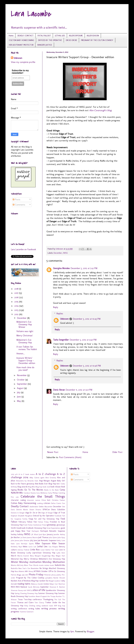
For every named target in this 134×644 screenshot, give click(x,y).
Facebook (58, 516)
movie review (44, 565)
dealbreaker (34, 507)
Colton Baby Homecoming (24, 503)
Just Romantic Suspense (47, 540)
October (21, 380)
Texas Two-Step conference (30, 599)
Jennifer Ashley (59, 534)
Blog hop (39, 487)
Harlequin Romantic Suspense (53, 531)
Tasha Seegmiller (61, 340)
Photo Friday (36, 574)
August (21, 388)
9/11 (16, 474)
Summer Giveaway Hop (48, 593)
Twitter (48, 602)
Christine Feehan (58, 500)
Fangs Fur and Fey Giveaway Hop (44, 519)
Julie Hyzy (61, 537)
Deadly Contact (20, 506)
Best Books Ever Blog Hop (46, 484)
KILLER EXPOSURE (76, 36)
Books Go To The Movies (30, 490)
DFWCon (46, 509)
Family (25, 519)
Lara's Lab (32, 547)
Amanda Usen (33, 481)
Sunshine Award (34, 596)
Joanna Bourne (32, 537)
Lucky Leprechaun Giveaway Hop (41, 553)
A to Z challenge (46, 474)
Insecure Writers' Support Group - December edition (26, 361)
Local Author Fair (47, 550)
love (57, 550)
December (58, 253)
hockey (14, 534)
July (19, 392)
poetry (59, 575)
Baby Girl (61, 481)
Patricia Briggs (16, 575)
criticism (47, 503)
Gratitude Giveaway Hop (36, 528)
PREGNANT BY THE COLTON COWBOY (97, 40)
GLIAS (13, 528)
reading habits (24, 584)
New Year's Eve (24, 568)
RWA (13, 587)
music (52, 565)
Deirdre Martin (22, 510)
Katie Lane (15, 544)
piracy (54, 575)
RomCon (62, 584)
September (22, 384)
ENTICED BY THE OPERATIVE (50, 40)
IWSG (65, 253)
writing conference (19, 609)
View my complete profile (23, 62)
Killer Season (58, 543)
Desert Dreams (35, 510)
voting (38, 606)
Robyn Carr (54, 584)
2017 (17, 293)
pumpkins (49, 578)
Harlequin (35, 531)
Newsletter (35, 568)
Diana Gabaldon (58, 509)
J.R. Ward (35, 534)
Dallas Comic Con (58, 503)
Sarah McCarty (34, 587)
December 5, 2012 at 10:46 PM (87, 366)
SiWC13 (29, 590)
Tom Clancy (39, 603)
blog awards (22, 487)
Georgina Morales (61, 268)
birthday (14, 487)
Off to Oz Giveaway (57, 571)
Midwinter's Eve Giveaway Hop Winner (24, 324)
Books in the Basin (52, 490)
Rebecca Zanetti (37, 584)
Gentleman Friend (40, 525)
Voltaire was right (25, 331)
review (46, 584)
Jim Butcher (15, 537)
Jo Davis (24, 537)
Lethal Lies (42, 546)
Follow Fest (32, 522)
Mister (15, 562)
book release (56, 487)
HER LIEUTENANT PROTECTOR (21, 45)
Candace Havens (30, 493)
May (19, 401)
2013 (17, 310)
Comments (19, 205)
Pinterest (47, 575)
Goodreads (21, 528)
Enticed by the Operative (43, 516)
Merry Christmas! (24, 336)
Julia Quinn (53, 537)
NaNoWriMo (60, 565)
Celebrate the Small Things (43, 496)
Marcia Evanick (23, 556)
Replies (60, 314)
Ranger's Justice (54, 581)
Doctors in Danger (18, 513)
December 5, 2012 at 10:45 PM (87, 319)
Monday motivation (30, 562)
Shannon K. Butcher (57, 587)
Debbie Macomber (46, 507)
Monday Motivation (54, 562)
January (50, 534)
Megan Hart (60, 556)
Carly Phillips (53, 493)
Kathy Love (61, 540)
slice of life (39, 590)
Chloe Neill (46, 500)
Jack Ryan (43, 534)
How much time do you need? (25, 369)
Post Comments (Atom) (70, 457)
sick (25, 590)
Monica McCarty (17, 565)
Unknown (64, 319)
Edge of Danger (47, 513)
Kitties (25, 547)
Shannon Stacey (17, 590)
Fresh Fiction (28, 525)
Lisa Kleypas (53, 547)
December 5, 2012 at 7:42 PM (84, 268)
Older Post (117, 452)
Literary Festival (23, 550)
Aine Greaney (51, 478)
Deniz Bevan (59, 390)
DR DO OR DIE (71, 40)
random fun (44, 581)
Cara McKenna (42, 493)
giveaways (61, 525)
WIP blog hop (59, 606)
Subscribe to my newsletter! (20, 72)
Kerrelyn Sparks (27, 544)
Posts (16, 200)
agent (42, 478)
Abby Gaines (34, 478)
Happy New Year (23, 531)
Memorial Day (17, 559)
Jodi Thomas (43, 537)
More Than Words (31, 565)
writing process (49, 609)
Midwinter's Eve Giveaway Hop (24, 341)
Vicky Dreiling (30, 606)
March (14, 556)
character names (33, 500)
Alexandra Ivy (21, 481)
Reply (56, 307)
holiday (20, 534)
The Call (58, 600)
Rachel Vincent (59, 578)
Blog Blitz (32, 487)
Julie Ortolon (25, 540)
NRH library (29, 571)
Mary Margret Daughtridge (40, 556)
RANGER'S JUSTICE (45, 45)
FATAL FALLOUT (44, 36)
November (22, 375)
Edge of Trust (59, 513)
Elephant (14, 516)
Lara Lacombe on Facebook (23, 249)
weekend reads (47, 606)
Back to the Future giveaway (23, 484)
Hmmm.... (21, 354)
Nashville (14, 568)
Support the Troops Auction (51, 596)
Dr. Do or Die (35, 513)
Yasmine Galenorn (27, 612)
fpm (72, 631)
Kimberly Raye (16, 547)
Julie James (15, 540)
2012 (17, 314)
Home (11, 36)
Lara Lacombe (31, 14)
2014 (17, 306)
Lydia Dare (61, 553)
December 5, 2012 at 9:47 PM (83, 340)
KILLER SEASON (93, 36)
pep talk (25, 575)
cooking (40, 503)
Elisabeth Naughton (25, 516)
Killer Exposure (43, 543)
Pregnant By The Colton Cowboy (30, 578)
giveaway (51, 525)
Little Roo (35, 550)
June (19, 397)
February (22, 522)
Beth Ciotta (61, 484)
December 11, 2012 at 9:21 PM (79, 390)
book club (46, 487)
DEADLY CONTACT (26, 36)
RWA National (21, 587)
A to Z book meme (27, 474)
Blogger (91, 631)
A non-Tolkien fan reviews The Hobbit (27, 348)
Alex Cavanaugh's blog (100, 110)
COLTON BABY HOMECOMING (21, 40)
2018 (17, 289)
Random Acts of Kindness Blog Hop (25, 581)
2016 (17, 297)
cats (17, 497)
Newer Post (53, 452)
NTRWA (37, 571)
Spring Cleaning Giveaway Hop (26, 593)
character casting (18, 500)
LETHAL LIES (60, 36)
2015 (17, 302)
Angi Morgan (45, 481)
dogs (27, 513)
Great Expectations (53, 528)
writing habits (34, 609)
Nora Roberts (20, 571)
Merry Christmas (31, 559)
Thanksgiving (48, 599)
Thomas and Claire (25, 602)
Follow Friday (43, 522)
